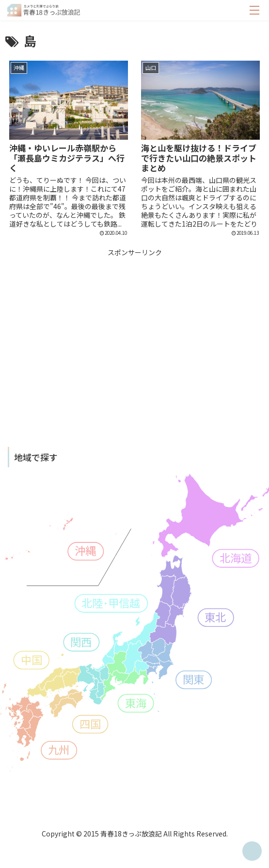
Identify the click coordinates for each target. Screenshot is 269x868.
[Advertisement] (134, 327)
